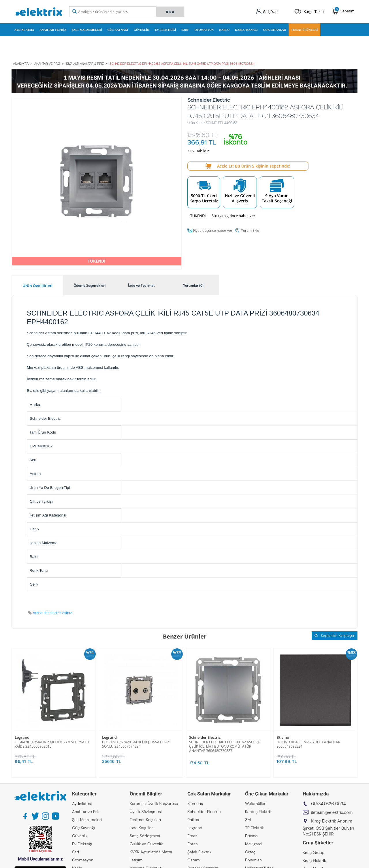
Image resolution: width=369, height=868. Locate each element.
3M (248, 820)
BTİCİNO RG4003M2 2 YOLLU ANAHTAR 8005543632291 (308, 744)
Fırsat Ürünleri (305, 30)
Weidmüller (255, 804)
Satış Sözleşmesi (145, 836)
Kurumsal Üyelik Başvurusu (154, 804)
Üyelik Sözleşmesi (146, 812)
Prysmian (253, 860)
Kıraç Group (314, 852)
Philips (193, 820)
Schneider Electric (205, 737)
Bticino (283, 737)
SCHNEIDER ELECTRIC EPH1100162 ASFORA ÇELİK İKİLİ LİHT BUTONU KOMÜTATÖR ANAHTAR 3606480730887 (224, 746)
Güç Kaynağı (118, 30)
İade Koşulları (142, 828)
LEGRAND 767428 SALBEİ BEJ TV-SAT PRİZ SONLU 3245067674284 (136, 744)
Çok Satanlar (275, 30)
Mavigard (253, 844)
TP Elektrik (254, 828)
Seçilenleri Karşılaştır (335, 636)
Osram (194, 860)
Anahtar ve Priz (53, 30)
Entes (193, 844)
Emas (192, 836)
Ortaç (250, 852)
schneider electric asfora (53, 613)
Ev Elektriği (165, 30)
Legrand (22, 737)
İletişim (136, 860)
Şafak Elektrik (199, 852)
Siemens (195, 804)
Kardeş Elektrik (258, 812)
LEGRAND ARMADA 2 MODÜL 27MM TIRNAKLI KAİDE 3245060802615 (52, 744)
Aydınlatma (24, 30)
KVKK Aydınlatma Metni (151, 852)
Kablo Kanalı (246, 30)
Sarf (185, 30)
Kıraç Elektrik (314, 861)
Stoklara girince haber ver (233, 216)
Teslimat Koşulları (145, 820)
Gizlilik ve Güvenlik (146, 844)
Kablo (224, 30)
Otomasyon (204, 30)
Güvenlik (142, 30)
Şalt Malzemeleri (87, 30)
